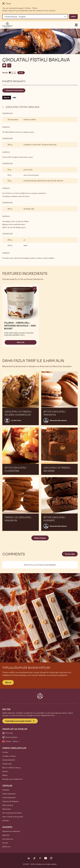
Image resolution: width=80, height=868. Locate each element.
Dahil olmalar (8, 805)
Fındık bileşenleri (9, 798)
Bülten (5, 775)
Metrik (7, 98)
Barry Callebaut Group (11, 768)
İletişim (5, 771)
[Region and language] (35, 17)
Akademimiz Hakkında (11, 831)
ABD (14, 98)
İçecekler (6, 821)
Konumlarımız (8, 839)
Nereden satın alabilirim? (12, 779)
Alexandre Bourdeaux (58, 420)
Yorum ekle (70, 554)
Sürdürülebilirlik (9, 760)
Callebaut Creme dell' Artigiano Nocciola (40, 145)
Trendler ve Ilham (9, 756)
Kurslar (5, 843)
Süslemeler (7, 809)
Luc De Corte (16, 420)
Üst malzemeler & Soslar (12, 813)
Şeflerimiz (6, 847)
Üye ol (8, 682)
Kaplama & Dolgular (10, 801)
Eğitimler (6, 835)
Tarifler (5, 752)
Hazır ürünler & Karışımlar (13, 817)
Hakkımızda (7, 764)
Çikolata (6, 790)
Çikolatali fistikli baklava (15, 90)
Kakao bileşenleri (9, 794)
